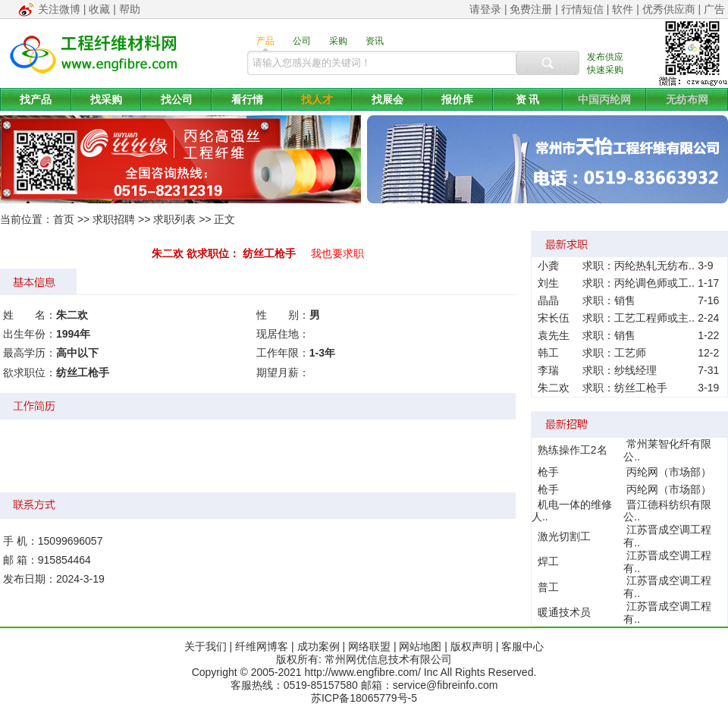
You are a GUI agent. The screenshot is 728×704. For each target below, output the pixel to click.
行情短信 (582, 9)
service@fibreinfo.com (446, 685)
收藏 (99, 9)
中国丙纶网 (604, 99)
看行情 (247, 99)
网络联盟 (369, 646)
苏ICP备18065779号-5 (364, 698)
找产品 (36, 99)
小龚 (548, 266)
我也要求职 (337, 253)
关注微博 (59, 9)
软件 (623, 9)
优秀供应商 (669, 9)
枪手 (548, 472)
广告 (714, 9)
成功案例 (318, 646)
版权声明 (472, 646)
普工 (548, 587)
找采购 (106, 99)
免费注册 (531, 9)
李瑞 (548, 370)
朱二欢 (554, 388)
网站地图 (420, 646)
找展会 (388, 99)
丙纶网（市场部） (669, 472)
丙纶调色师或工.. (654, 283)
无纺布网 (687, 99)
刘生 (548, 283)
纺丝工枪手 (641, 388)
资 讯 (528, 99)
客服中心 (522, 646)
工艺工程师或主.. (654, 318)
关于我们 (206, 646)
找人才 (317, 99)
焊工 (548, 561)
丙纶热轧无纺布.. (654, 266)
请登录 (485, 9)
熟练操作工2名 (573, 450)
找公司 (177, 99)
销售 (625, 300)
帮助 (130, 9)
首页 (64, 219)
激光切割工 (564, 536)
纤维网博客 (262, 646)
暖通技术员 (564, 612)
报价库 (457, 99)
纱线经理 (635, 370)
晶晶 (548, 300)
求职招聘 (114, 219)
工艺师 (630, 353)
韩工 (548, 353)
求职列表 (174, 219)
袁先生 (554, 335)
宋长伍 (554, 318)
